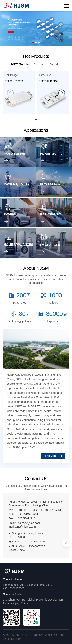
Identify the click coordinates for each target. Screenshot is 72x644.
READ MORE (53, 456)
